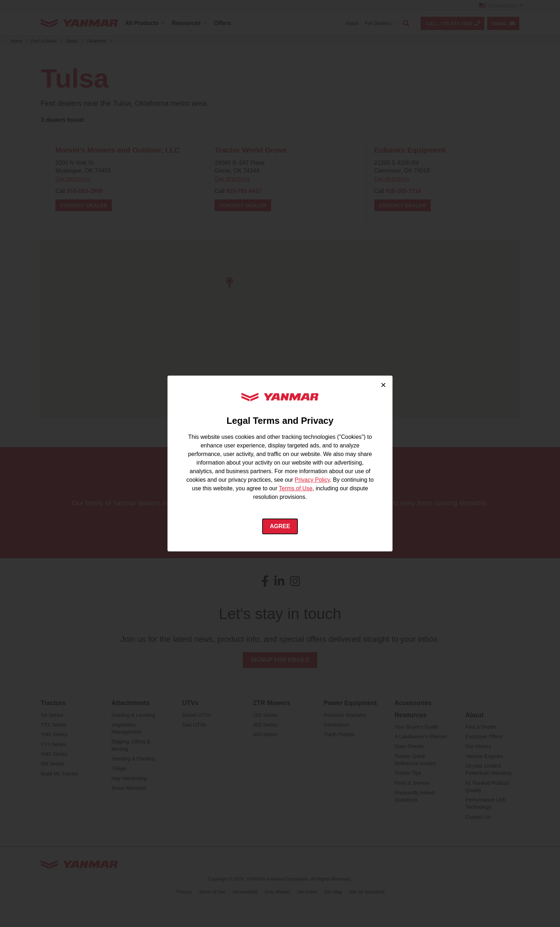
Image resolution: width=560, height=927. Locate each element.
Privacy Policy (312, 480)
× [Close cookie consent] (383, 385)
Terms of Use (296, 488)
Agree (280, 526)
